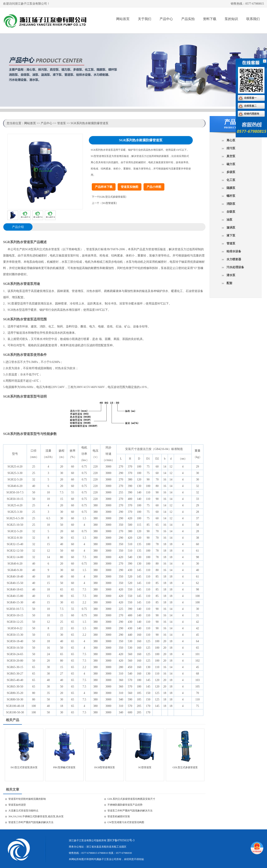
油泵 (229, 220)
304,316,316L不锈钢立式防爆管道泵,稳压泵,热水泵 (36, 816)
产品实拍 (188, 19)
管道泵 (231, 243)
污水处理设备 (235, 267)
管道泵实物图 (130, 187)
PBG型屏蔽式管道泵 (64, 767)
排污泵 (231, 148)
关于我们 (145, 19)
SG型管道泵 (145, 767)
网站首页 (123, 19)
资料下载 (210, 19)
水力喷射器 (234, 259)
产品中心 (166, 19)
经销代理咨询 (252, 114)
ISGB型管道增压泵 (105, 767)
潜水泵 (231, 275)
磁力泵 (231, 164)
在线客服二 (250, 106)
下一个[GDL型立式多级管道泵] (109, 197)
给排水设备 (234, 251)
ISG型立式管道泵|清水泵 (24, 767)
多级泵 (231, 172)
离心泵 (231, 140)
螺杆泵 (231, 196)
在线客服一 (250, 98)
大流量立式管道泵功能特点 (23, 811)
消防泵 (231, 204)
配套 (229, 283)
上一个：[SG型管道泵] (104, 203)
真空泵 (231, 156)
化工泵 (231, 180)
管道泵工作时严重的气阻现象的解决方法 (130, 811)
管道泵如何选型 (17, 805)
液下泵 (231, 236)
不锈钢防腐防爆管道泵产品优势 (125, 805)
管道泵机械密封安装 (119, 816)
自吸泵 (231, 212)
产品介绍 (18, 227)
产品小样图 (154, 187)
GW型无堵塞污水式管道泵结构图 (126, 822)
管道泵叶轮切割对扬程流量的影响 (27, 799)
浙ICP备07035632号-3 (121, 840)
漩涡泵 (231, 228)
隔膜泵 (231, 188)
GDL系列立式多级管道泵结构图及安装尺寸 (131, 799)
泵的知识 (231, 19)
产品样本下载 (104, 187)
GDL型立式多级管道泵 (185, 767)
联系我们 (253, 19)
